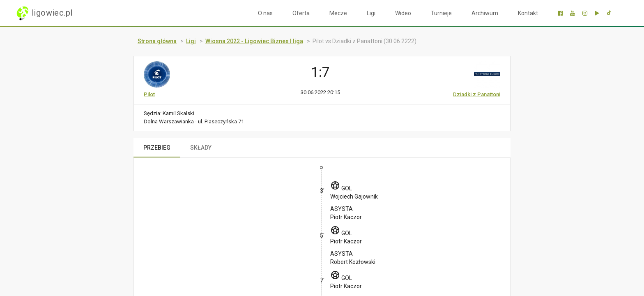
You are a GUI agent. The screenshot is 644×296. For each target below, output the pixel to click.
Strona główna (157, 41)
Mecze (338, 13)
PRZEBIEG (157, 148)
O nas (265, 13)
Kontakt (528, 13)
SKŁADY (201, 148)
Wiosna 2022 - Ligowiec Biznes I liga (254, 41)
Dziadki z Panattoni (477, 94)
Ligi (371, 13)
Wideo (403, 13)
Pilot (149, 94)
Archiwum (485, 13)
